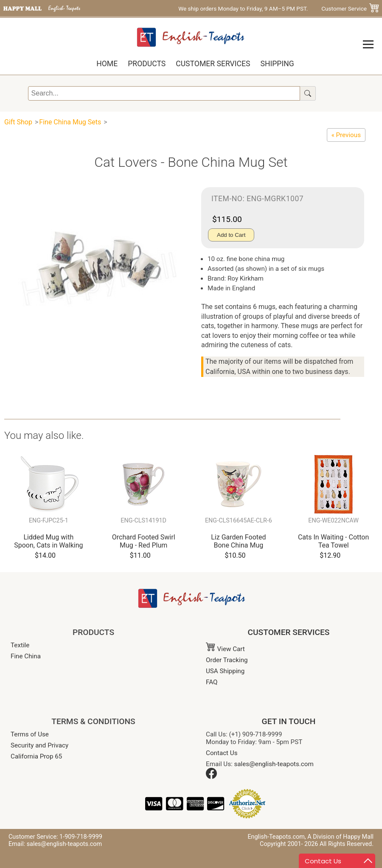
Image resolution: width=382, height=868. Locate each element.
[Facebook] (211, 777)
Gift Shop (18, 122)
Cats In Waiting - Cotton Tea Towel (333, 541)
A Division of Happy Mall (340, 837)
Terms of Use (30, 734)
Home (107, 64)
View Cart (225, 649)
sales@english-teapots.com (274, 764)
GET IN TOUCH (289, 721)
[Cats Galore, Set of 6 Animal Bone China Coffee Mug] (346, 135)
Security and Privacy (39, 745)
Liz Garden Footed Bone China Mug (238, 541)
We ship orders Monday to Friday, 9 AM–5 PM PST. (243, 8)
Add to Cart (231, 235)
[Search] (164, 93)
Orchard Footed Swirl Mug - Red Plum (144, 541)
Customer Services (213, 64)
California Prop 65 (36, 756)
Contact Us (222, 753)
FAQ (212, 682)
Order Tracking (227, 660)
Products (147, 64)
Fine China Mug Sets (70, 122)
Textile (20, 645)
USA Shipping (225, 671)
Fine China (26, 656)
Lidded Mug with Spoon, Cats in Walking (48, 541)
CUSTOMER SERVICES (289, 632)
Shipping (277, 64)
